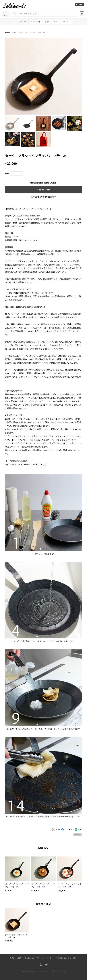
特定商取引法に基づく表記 (66, 958)
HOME (11, 958)
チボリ (47, 22)
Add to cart (43, 190)
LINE (78, 830)
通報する (78, 835)
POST (56, 830)
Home (7, 33)
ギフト (56, 22)
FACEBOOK (67, 830)
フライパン (37, 22)
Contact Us (29, 958)
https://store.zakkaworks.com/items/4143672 (25, 307)
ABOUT (80, 5)
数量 (7, 174)
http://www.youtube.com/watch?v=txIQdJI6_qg (26, 464)
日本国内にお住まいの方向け (43, 197)
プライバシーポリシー (45, 958)
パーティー (67, 22)
